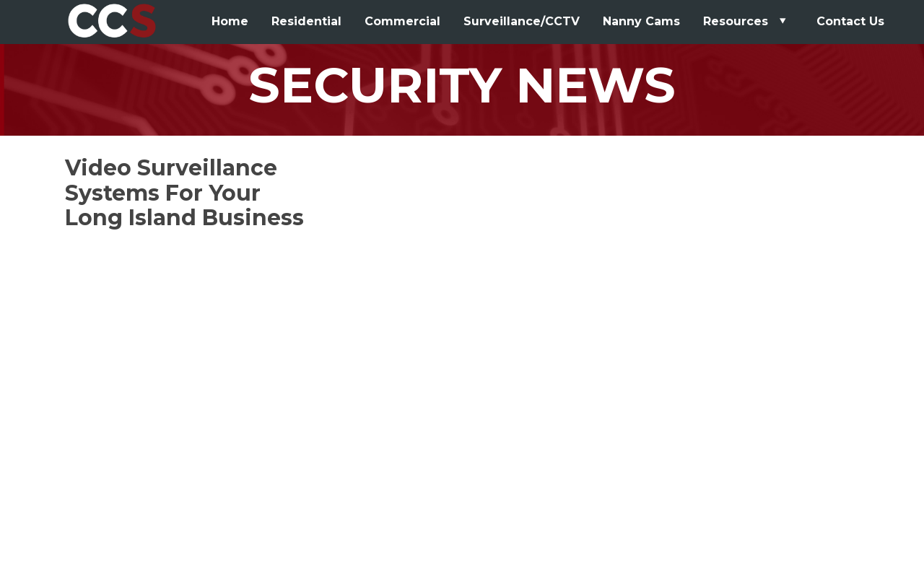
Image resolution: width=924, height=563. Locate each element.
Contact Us (850, 21)
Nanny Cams (641, 21)
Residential (306, 21)
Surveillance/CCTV (522, 21)
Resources (746, 21)
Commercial (402, 21)
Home (230, 21)
